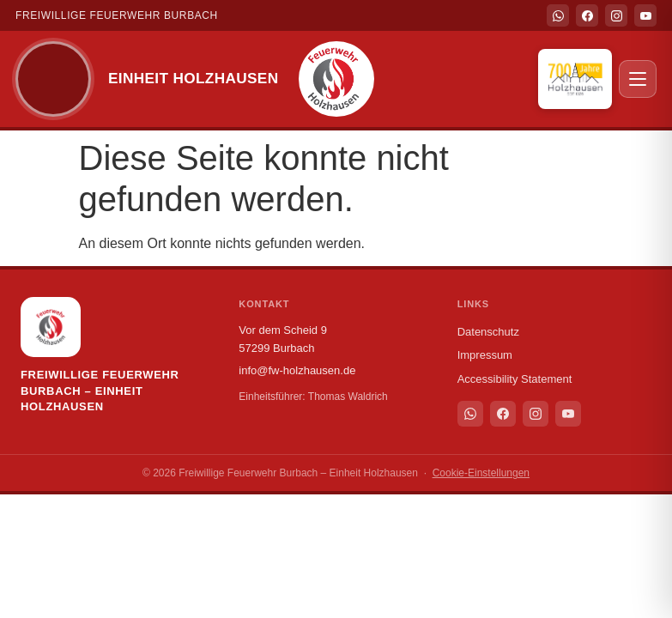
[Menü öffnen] (638, 79)
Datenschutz (488, 332)
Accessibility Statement (515, 379)
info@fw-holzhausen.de (297, 370)
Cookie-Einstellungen (481, 473)
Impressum (485, 355)
